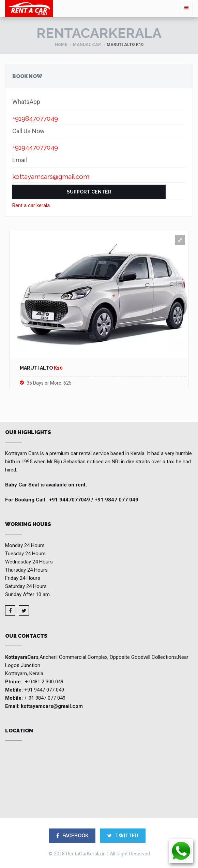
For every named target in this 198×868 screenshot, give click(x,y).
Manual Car (87, 45)
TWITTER (123, 836)
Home (61, 45)
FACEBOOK (72, 836)
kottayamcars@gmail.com (52, 706)
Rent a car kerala (31, 205)
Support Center (89, 192)
